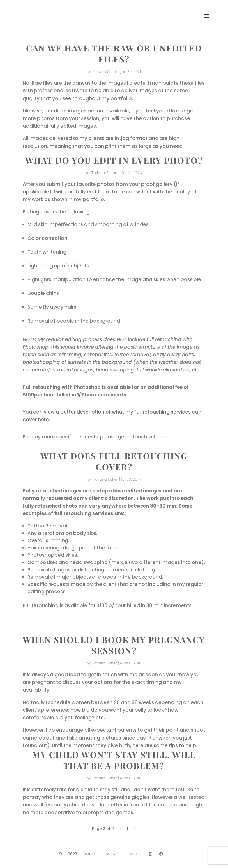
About (91, 854)
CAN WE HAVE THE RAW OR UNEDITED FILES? (114, 54)
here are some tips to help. (165, 745)
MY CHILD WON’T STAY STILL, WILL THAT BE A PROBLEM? (114, 760)
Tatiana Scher (105, 71)
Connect (132, 854)
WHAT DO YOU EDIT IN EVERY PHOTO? (114, 160)
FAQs (110, 854)
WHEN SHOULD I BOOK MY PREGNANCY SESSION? (114, 645)
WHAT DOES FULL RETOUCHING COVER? (114, 461)
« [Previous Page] (120, 829)
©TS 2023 (68, 854)
